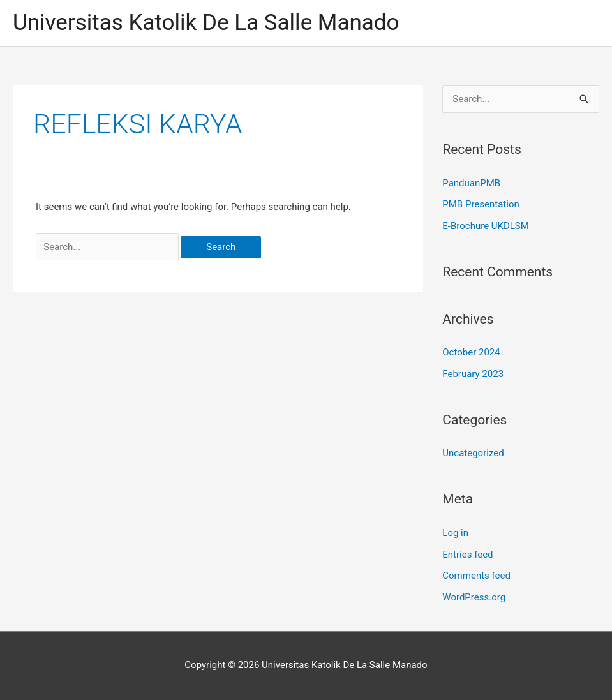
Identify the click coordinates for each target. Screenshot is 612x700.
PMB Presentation (481, 204)
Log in (455, 533)
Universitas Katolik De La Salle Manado (206, 23)
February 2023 (473, 374)
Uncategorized (473, 453)
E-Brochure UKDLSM (486, 226)
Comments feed (476, 576)
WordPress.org (474, 597)
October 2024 (471, 352)
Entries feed (467, 555)
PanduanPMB (471, 183)
